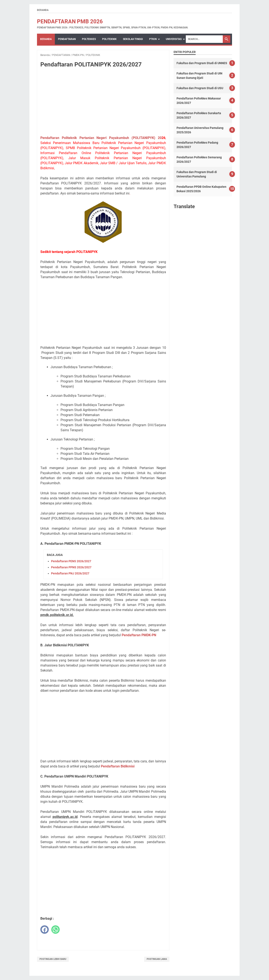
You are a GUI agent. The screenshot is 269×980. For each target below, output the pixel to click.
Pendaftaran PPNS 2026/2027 (71, 567)
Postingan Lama (157, 959)
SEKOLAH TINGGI (133, 39)
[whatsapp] (55, 930)
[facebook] (45, 930)
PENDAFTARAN (67, 39)
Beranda (43, 10)
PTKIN (153, 39)
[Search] (204, 39)
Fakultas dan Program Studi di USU (200, 88)
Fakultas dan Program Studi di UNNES (202, 63)
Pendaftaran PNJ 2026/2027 (70, 573)
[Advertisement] (103, 103)
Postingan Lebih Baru (53, 959)
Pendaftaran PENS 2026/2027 (71, 561)
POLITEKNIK (109, 39)
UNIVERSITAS (174, 39)
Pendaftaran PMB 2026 (70, 21)
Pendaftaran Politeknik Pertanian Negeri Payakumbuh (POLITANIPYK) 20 (101, 138)
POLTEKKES (89, 39)
